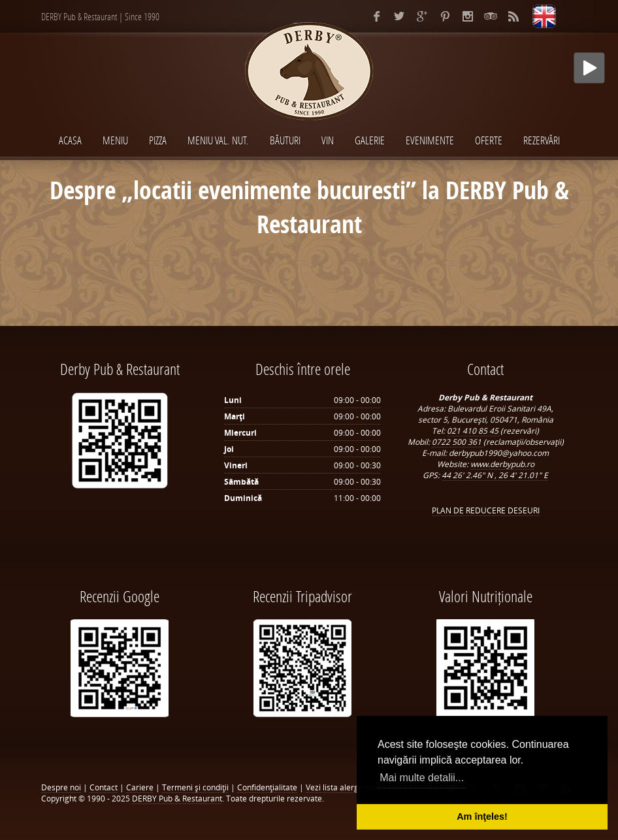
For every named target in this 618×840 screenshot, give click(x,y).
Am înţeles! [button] (482, 816)
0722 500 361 (458, 442)
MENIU (115, 140)
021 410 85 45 (474, 431)
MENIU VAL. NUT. (218, 140)
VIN (328, 140)
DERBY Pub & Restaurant (177, 799)
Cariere (140, 787)
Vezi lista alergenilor (343, 787)
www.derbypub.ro (502, 464)
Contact (104, 787)
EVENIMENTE (430, 140)
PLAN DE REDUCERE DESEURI (486, 510)
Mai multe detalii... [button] (422, 778)
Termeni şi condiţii (195, 787)
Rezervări (542, 140)
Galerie (370, 140)
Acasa (70, 140)
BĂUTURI (285, 140)
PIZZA (158, 140)
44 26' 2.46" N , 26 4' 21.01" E (495, 475)
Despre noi (61, 787)
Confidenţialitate (267, 787)
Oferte (489, 140)
